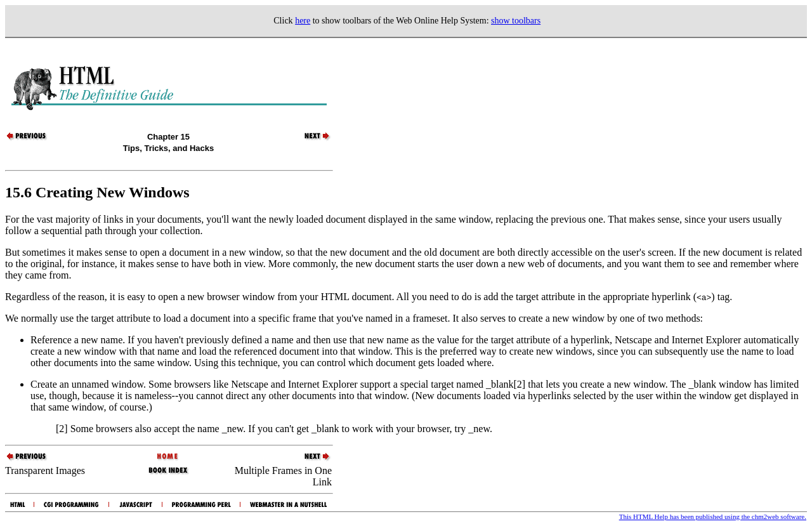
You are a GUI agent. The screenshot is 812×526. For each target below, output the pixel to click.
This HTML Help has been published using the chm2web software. (713, 516)
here (303, 21)
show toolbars (516, 21)
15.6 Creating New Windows (97, 192)
